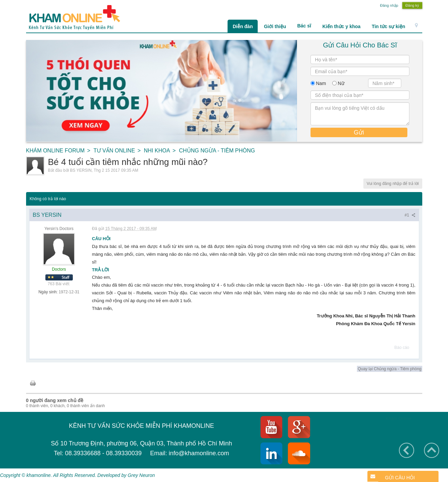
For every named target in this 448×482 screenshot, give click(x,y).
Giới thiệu (275, 26)
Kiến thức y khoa (342, 26)
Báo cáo (402, 348)
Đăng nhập (389, 5)
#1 (410, 215)
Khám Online (398, 418)
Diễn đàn (243, 26)
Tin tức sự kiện (389, 26)
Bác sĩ (304, 26)
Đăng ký (412, 5)
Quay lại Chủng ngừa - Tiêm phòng (389, 369)
